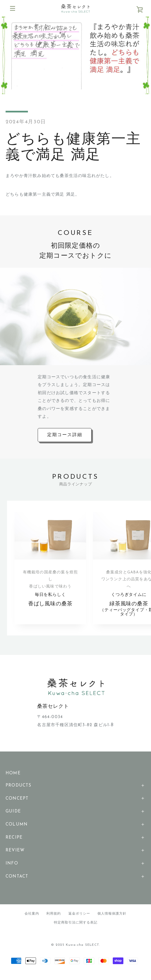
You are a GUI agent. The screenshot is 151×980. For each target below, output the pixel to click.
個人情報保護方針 (112, 918)
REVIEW (15, 855)
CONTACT (17, 880)
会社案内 (32, 918)
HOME (13, 778)
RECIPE (14, 842)
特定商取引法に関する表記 (76, 927)
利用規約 (54, 918)
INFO (12, 868)
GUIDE (13, 816)
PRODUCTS (19, 789)
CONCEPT (17, 803)
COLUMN (17, 828)
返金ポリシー (79, 918)
